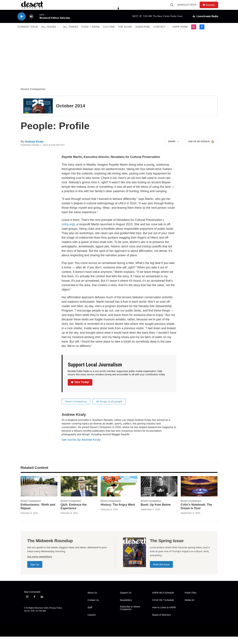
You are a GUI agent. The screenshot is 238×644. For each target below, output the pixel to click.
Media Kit (189, 608)
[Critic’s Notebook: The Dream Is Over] (199, 494)
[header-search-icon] (174, 9)
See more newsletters (40, 564)
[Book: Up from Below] (159, 494)
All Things (71, 34)
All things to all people (109, 409)
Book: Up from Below (156, 512)
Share (174, 149)
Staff (90, 615)
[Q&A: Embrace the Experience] (79, 494)
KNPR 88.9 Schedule (163, 600)
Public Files (191, 600)
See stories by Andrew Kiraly (81, 447)
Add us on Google (201, 149)
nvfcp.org (68, 232)
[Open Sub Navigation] (59, 34)
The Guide (125, 34)
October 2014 (71, 113)
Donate (212, 9)
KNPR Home (180, 34)
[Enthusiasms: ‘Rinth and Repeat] (39, 494)
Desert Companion (33, 96)
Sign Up (35, 572)
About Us (92, 600)
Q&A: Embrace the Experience (74, 514)
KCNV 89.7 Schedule (163, 608)
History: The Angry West (118, 512)
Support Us (126, 600)
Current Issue (28, 34)
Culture (109, 34)
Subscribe (143, 34)
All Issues (49, 34)
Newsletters (188, 9)
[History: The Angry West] (119, 494)
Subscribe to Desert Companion (130, 615)
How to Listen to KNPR (164, 615)
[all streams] (205, 24)
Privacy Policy (56, 615)
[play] (21, 24)
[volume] (31, 24)
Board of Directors (162, 622)
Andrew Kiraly (34, 149)
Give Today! (80, 389)
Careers (92, 622)
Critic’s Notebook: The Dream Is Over (196, 514)
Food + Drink (91, 34)
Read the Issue (161, 572)
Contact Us (93, 608)
